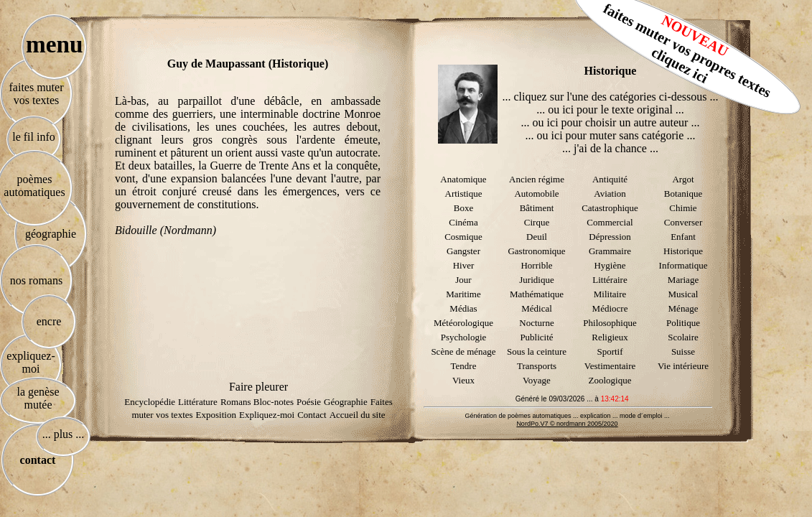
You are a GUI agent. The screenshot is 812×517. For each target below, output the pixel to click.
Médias (463, 308)
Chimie (683, 208)
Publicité (536, 337)
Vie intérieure (683, 366)
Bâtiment (537, 208)
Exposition (216, 415)
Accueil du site (358, 415)
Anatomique (463, 179)
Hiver (464, 265)
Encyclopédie (150, 402)
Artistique (464, 194)
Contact (312, 415)
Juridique (536, 280)
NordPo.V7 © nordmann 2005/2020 (567, 424)
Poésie (309, 402)
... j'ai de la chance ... (610, 148)
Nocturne (536, 323)
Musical (683, 294)
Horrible (536, 265)
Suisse (683, 351)
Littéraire (610, 280)
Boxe (463, 208)
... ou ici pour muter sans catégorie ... (611, 135)
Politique (683, 323)
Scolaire (683, 337)
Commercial (610, 222)
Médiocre (610, 308)
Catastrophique (610, 208)
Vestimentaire (610, 366)
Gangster (463, 251)
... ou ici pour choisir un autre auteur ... (611, 122)
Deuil (537, 237)
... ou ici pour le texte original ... (610, 110)
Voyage (537, 380)
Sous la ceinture (537, 351)
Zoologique (610, 380)
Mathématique (537, 294)
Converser (683, 222)
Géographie (346, 402)
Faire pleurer (258, 387)
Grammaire (610, 251)
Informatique (683, 265)
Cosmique (463, 237)
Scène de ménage (463, 351)
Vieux (463, 380)
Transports (537, 366)
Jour (463, 280)
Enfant (683, 237)
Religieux (610, 337)
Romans (237, 402)
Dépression (610, 237)
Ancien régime (537, 179)
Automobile (536, 194)
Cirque (537, 222)
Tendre (464, 366)
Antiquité (610, 179)
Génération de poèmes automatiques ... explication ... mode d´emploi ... (567, 416)
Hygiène (610, 265)
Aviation (610, 194)
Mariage (683, 280)
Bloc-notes (274, 402)
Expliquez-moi (267, 415)
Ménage (683, 308)
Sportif (610, 351)
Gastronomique (536, 251)
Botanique (683, 194)
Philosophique (610, 323)
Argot (683, 179)
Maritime (463, 294)
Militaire (610, 294)
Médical (537, 308)
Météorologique (463, 323)
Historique (683, 251)
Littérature (198, 402)
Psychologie (464, 337)
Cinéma (463, 222)
